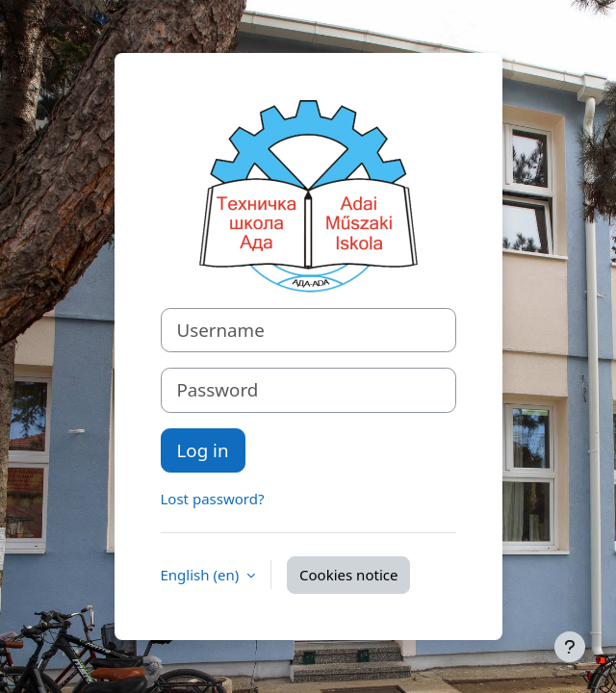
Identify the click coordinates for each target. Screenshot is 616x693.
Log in (203, 450)
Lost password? (213, 499)
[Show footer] (570, 647)
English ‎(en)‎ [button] (202, 575)
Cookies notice (348, 575)
